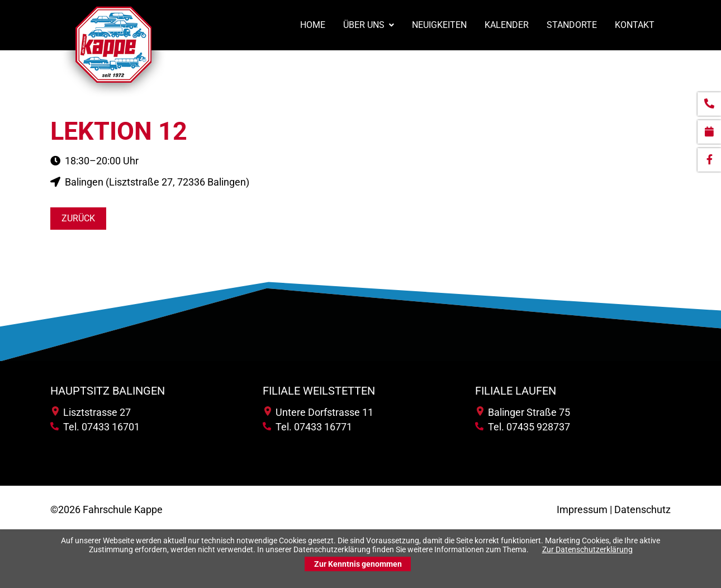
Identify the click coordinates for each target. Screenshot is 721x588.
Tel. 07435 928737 (523, 427)
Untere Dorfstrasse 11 (319, 412)
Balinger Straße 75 (523, 412)
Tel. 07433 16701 (95, 427)
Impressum (582, 509)
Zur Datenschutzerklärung (587, 549)
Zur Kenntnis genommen (358, 564)
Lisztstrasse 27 (91, 412)
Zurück (78, 218)
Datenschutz (642, 509)
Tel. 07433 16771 (307, 427)
